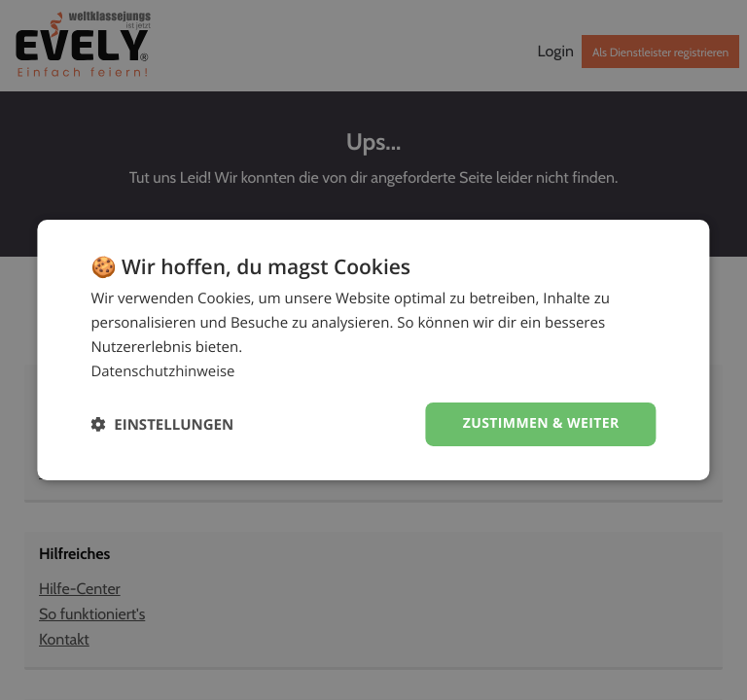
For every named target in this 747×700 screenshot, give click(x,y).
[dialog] (373, 350)
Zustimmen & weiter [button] (541, 423)
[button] (162, 424)
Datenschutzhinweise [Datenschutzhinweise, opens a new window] (163, 371)
